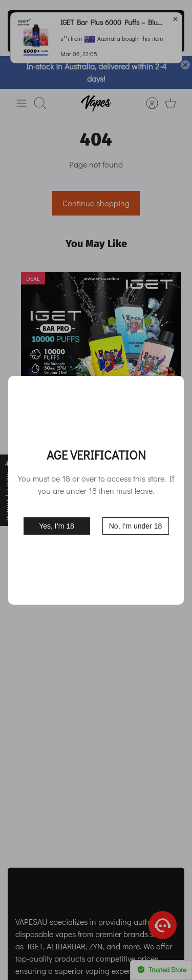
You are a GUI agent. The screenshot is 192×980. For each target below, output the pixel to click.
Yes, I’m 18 (57, 526)
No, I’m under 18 (136, 526)
